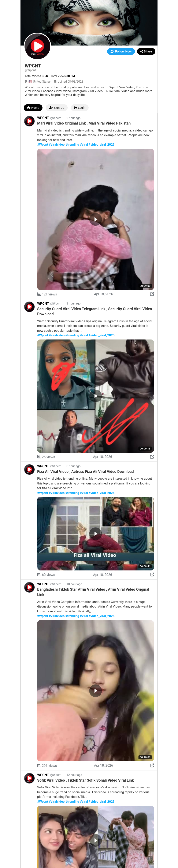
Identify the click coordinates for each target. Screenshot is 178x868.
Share (146, 51)
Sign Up (57, 108)
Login (80, 108)
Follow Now (121, 51)
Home (33, 108)
